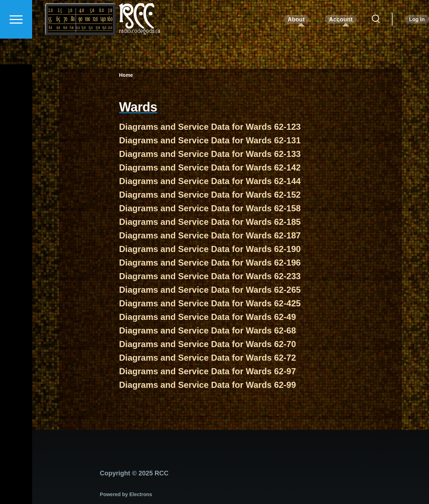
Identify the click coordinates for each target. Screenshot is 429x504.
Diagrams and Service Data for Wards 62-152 (210, 195)
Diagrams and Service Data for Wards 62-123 (210, 127)
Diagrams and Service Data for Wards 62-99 (207, 385)
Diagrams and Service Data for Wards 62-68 (207, 331)
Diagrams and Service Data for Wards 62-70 (207, 344)
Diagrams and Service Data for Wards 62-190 (210, 249)
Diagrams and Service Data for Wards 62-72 (207, 358)
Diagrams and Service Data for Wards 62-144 (210, 181)
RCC (136, 41)
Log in (417, 45)
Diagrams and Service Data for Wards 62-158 (210, 209)
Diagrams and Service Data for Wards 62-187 (210, 236)
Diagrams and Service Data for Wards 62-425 (210, 304)
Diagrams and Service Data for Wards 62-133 (210, 154)
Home (126, 75)
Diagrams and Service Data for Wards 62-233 (210, 276)
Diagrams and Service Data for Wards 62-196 (210, 263)
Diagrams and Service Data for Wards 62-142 (210, 168)
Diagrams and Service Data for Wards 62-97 (207, 372)
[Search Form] (376, 45)
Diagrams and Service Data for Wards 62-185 (210, 222)
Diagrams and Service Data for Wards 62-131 (210, 141)
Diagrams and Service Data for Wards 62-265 (210, 290)
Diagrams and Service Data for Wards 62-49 (207, 317)
